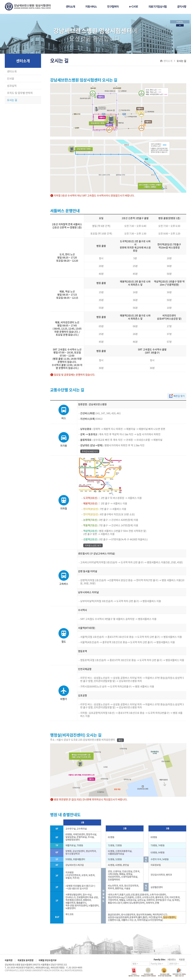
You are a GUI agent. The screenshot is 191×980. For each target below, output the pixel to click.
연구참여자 (113, 7)
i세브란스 (172, 960)
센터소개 (70, 7)
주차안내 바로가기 (90, 451)
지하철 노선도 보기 (93, 546)
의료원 (182, 960)
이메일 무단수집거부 (48, 960)
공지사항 (182, 7)
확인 (120, 740)
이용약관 (9, 960)
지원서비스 (91, 7)
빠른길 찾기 (179, 396)
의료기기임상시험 (158, 7)
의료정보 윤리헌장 (26, 960)
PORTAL (180, 22)
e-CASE (134, 7)
